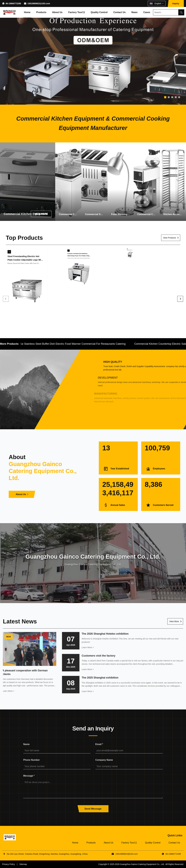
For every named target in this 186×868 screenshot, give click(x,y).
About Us (57, 12)
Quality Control (99, 12)
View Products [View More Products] (170, 238)
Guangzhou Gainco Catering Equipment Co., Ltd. (142, 864)
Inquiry (176, 3)
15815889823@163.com (39, 3)
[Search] (181, 12)
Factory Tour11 (77, 12)
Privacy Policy (9, 864)
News (134, 12)
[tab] (165, 97)
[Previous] (6, 299)
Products (41, 12)
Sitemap (23, 864)
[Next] (180, 299)
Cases (147, 12)
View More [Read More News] (174, 621)
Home (27, 12)
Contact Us (119, 12)
